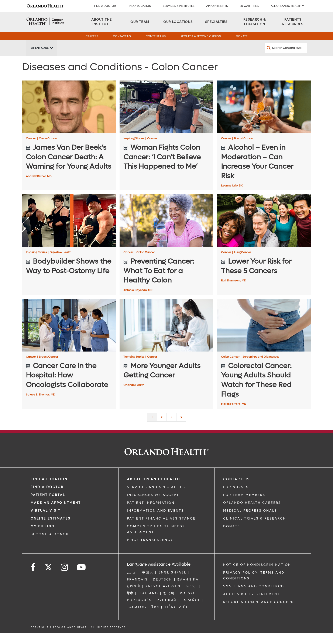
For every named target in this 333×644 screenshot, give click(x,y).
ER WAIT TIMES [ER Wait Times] (249, 6)
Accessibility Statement (252, 605)
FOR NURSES (236, 498)
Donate (242, 36)
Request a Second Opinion (201, 36)
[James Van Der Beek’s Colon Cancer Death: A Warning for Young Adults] (69, 118)
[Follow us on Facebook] (33, 578)
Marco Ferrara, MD (234, 415)
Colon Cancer (48, 149)
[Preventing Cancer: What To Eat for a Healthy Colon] (166, 232)
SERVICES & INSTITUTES (179, 6)
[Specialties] (216, 22)
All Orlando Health (286, 6)
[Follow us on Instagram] (65, 578)
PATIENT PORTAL (48, 506)
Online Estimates (51, 530)
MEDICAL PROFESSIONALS (250, 522)
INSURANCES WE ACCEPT (153, 506)
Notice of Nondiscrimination (257, 576)
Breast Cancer (244, 149)
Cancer (32, 149)
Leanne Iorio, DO (232, 197)
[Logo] (45, 6)
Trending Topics (135, 368)
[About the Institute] (102, 22)
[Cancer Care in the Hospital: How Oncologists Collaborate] (69, 336)
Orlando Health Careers (252, 514)
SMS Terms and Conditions (254, 597)
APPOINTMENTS (217, 6)
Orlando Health (134, 396)
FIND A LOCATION (139, 6)
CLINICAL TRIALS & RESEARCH (255, 530)
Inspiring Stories (135, 149)
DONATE (232, 537)
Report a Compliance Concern (259, 613)
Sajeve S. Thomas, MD (41, 406)
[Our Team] (140, 22)
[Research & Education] (255, 22)
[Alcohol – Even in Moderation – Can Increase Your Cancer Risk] (264, 118)
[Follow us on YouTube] (82, 578)
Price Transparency (150, 551)
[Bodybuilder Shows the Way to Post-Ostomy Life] (69, 232)
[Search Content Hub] (286, 59)
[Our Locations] (178, 22)
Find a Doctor (105, 6)
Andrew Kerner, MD (39, 187)
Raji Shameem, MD (234, 292)
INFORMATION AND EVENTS (155, 522)
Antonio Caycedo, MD (138, 301)
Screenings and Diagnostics (261, 368)
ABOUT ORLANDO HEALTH (154, 490)
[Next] (181, 428)
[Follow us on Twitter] (48, 577)
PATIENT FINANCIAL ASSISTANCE (161, 530)
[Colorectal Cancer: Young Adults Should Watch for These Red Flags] (264, 336)
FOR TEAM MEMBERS (244, 506)
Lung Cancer (243, 263)
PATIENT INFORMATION (151, 514)
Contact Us (122, 36)
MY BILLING (43, 537)
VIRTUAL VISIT (46, 522)
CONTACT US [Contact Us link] (236, 490)
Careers (92, 36)
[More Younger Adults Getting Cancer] (166, 336)
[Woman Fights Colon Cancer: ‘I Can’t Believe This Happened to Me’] (166, 118)
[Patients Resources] (293, 22)
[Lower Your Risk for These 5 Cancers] (264, 232)
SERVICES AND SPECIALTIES (156, 498)
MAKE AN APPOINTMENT (56, 514)
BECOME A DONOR (50, 545)
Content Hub (156, 36)
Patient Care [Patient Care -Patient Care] (39, 59)
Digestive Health (61, 263)
